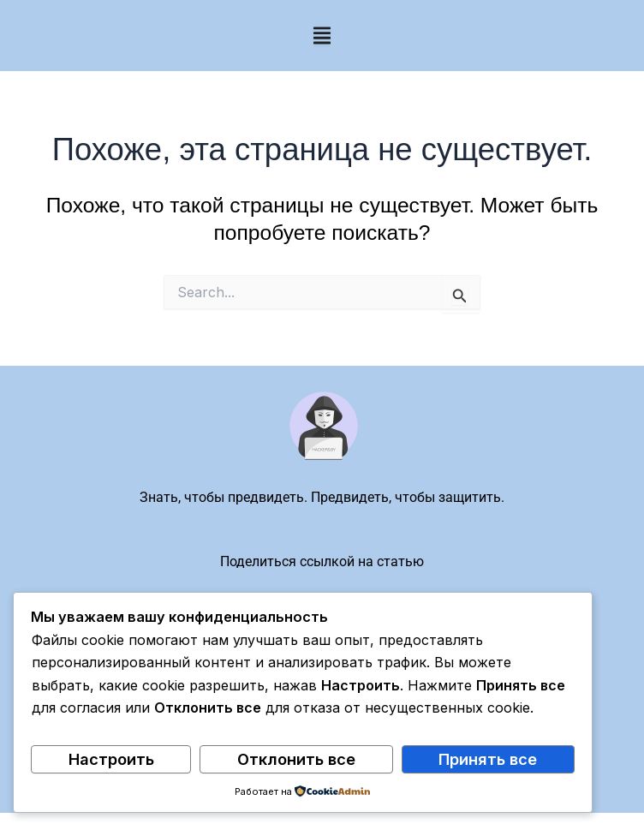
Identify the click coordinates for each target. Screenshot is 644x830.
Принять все (488, 759)
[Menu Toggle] (322, 36)
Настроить (111, 759)
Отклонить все (296, 759)
